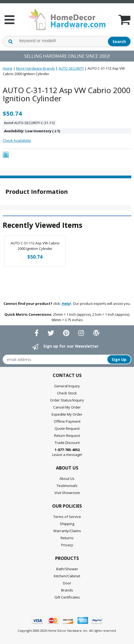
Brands (67, 590)
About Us (67, 479)
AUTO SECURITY (71, 68)
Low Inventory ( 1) (32, 131)
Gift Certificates (67, 597)
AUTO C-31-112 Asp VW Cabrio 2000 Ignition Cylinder (35, 246)
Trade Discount (67, 443)
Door (67, 583)
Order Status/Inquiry (67, 400)
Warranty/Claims (67, 531)
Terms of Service (67, 517)
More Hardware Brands (35, 68)
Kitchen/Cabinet (67, 576)
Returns (67, 538)
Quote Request (67, 428)
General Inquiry (67, 386)
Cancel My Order (67, 407)
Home (8, 68)
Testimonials (67, 486)
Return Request (67, 436)
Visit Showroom (67, 493)
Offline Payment (67, 421)
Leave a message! (67, 452)
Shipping (67, 524)
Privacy (67, 545)
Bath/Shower (67, 569)
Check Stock (67, 393)
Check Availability (17, 140)
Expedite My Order (67, 414)
